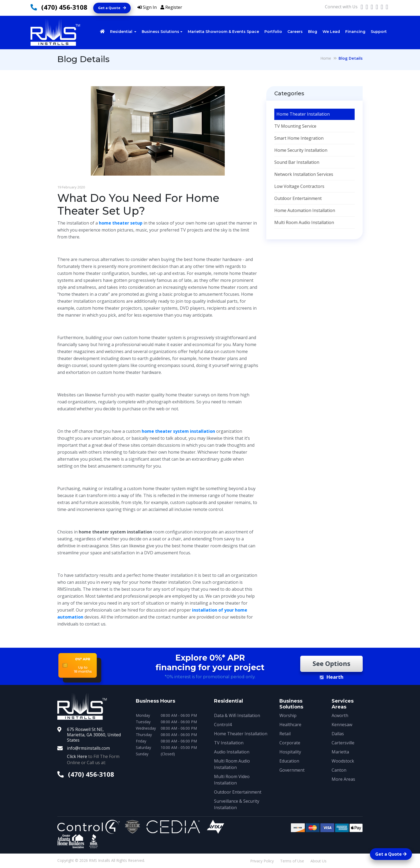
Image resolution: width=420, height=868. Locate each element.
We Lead (331, 32)
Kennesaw (342, 725)
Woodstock (343, 761)
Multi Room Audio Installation (304, 222)
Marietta (340, 752)
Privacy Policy (262, 861)
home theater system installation (178, 431)
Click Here (77, 756)
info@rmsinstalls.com (88, 748)
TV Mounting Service (295, 126)
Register (171, 7)
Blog (313, 32)
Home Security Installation (301, 150)
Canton (339, 770)
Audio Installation (232, 752)
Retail (285, 734)
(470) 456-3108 (64, 7)
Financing (355, 32)
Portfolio (273, 32)
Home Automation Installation (305, 210)
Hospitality (290, 752)
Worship (288, 715)
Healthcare (290, 725)
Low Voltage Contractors (299, 186)
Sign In (147, 7)
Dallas (338, 734)
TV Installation (229, 743)
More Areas (343, 779)
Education (289, 761)
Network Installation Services (304, 174)
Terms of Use (292, 861)
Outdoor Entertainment (298, 198)
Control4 (223, 725)
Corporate (290, 743)
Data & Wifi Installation (237, 715)
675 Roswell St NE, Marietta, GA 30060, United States (94, 735)
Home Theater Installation (303, 114)
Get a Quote (112, 8)
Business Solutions (160, 32)
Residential (122, 32)
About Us (318, 861)
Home (326, 58)
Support (379, 32)
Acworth (340, 715)
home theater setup (121, 223)
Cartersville (343, 743)
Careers (295, 32)
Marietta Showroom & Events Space (223, 32)
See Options (331, 664)
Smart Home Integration (299, 138)
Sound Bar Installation (297, 162)
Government (292, 770)
